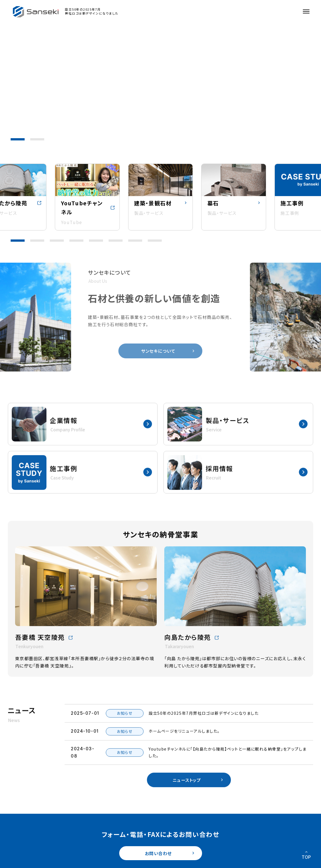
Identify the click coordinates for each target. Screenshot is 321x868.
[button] (18, 139)
